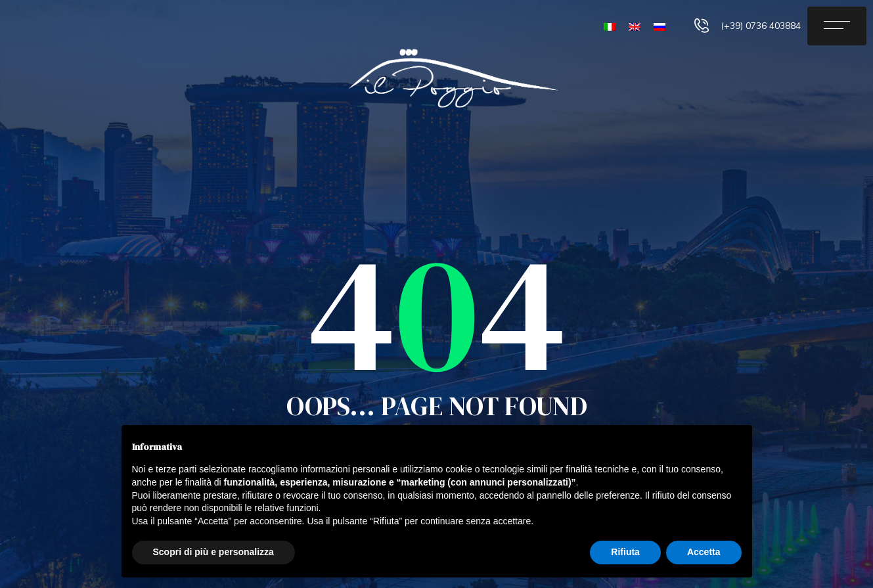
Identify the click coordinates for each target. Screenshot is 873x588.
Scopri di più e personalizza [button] (213, 552)
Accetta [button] (704, 552)
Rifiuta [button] (625, 552)
